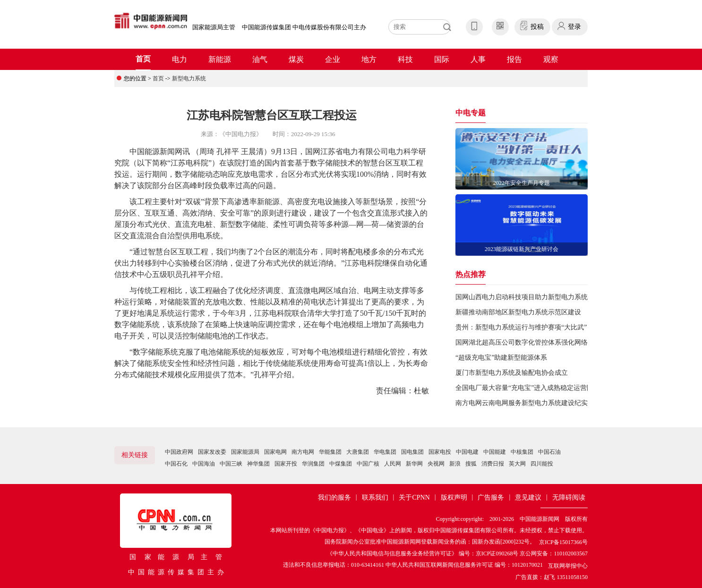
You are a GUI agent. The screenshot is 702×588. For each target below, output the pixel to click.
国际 (442, 59)
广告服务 (491, 497)
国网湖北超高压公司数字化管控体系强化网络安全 (528, 342)
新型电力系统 (189, 78)
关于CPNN (414, 497)
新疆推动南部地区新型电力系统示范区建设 (518, 312)
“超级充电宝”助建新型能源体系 (501, 358)
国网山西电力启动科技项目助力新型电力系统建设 (528, 297)
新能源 (220, 59)
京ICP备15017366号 (563, 542)
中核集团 (522, 452)
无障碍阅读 (569, 497)
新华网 (414, 464)
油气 (260, 59)
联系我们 (375, 497)
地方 (369, 59)
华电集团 (385, 452)
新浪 (455, 464)
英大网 (517, 464)
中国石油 (549, 452)
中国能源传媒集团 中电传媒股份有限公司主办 (304, 27)
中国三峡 (231, 464)
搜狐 (471, 464)
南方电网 (303, 452)
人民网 (393, 464)
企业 (333, 59)
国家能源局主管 (214, 27)
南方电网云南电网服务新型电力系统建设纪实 (522, 403)
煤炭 (296, 59)
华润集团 (313, 464)
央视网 (436, 464)
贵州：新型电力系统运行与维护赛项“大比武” (521, 327)
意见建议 (528, 497)
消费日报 (493, 464)
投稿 (537, 27)
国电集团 (412, 452)
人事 (478, 59)
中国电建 (467, 452)
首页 (143, 59)
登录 (574, 27)
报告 (514, 59)
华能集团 (330, 452)
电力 (180, 59)
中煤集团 (341, 464)
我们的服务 (334, 497)
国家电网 (275, 452)
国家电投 (440, 452)
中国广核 (368, 464)
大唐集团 (358, 452)
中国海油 (204, 464)
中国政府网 (179, 452)
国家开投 (286, 464)
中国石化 (176, 464)
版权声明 (454, 497)
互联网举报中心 (568, 566)
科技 (405, 59)
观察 (551, 59)
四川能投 (542, 464)
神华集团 (258, 464)
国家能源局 (245, 452)
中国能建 (495, 452)
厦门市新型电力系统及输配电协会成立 (512, 373)
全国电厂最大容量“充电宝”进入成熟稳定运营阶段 (528, 388)
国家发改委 (212, 452)
